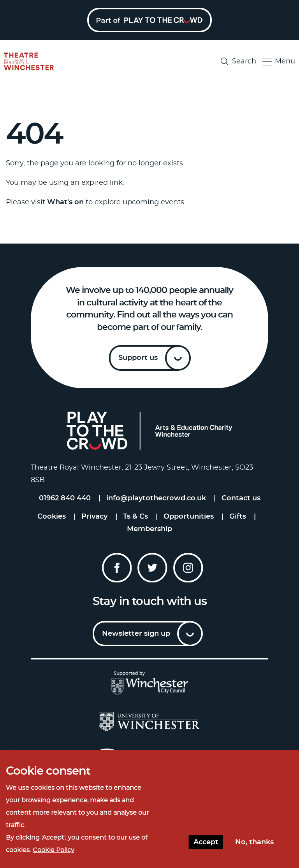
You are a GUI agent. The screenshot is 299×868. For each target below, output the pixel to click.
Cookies (52, 517)
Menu (279, 62)
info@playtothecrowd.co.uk (156, 498)
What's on (65, 202)
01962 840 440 (65, 498)
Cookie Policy (54, 854)
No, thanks (254, 847)
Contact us (241, 498)
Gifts (238, 517)
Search (238, 61)
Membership (149, 529)
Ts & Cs (135, 517)
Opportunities (189, 517)
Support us (138, 358)
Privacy (94, 517)
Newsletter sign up (136, 634)
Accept (206, 847)
